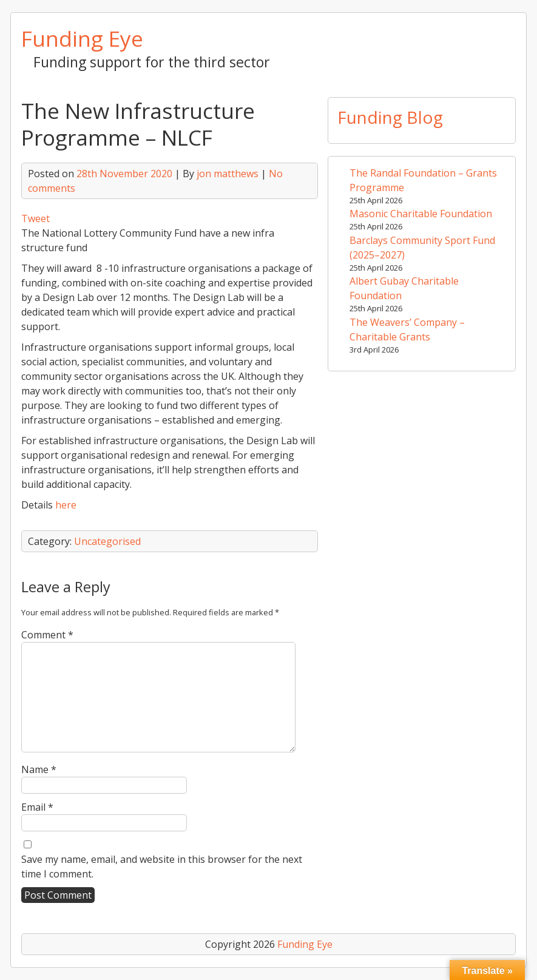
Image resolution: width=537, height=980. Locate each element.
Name (39, 769)
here (66, 505)
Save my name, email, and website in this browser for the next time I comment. (162, 867)
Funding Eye (82, 38)
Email (37, 807)
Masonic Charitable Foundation (421, 214)
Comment (47, 635)
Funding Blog (390, 117)
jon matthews (228, 174)
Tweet (35, 218)
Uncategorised (107, 541)
